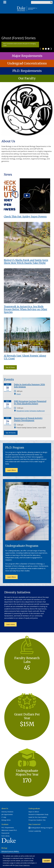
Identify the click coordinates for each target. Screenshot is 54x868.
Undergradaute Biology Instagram (42, 828)
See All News (10, 367)
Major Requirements (27, 56)
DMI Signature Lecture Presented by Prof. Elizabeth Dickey (30, 402)
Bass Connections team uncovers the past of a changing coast (19, 44)
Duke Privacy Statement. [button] (22, 865)
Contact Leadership (35, 831)
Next (52, 48)
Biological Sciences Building (10, 851)
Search (51, 2)
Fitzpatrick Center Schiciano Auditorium (31, 411)
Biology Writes (6, 820)
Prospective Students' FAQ (37, 820)
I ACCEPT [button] (47, 861)
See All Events (11, 433)
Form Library (5, 836)
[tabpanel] (27, 33)
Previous (41, 48)
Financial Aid (5, 833)
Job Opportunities (7, 814)
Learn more (11, 625)
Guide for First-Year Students (38, 817)
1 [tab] (43, 49)
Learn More (11, 470)
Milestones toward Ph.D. (9, 830)
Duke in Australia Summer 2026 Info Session (29, 386)
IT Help (4, 817)
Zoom (19, 394)
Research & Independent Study (38, 814)
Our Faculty (27, 78)
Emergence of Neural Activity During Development (28, 419)
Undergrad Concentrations (27, 63)
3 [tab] (49, 49)
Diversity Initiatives (7, 812)
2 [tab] (46, 49)
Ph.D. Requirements (27, 71)
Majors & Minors (34, 812)
